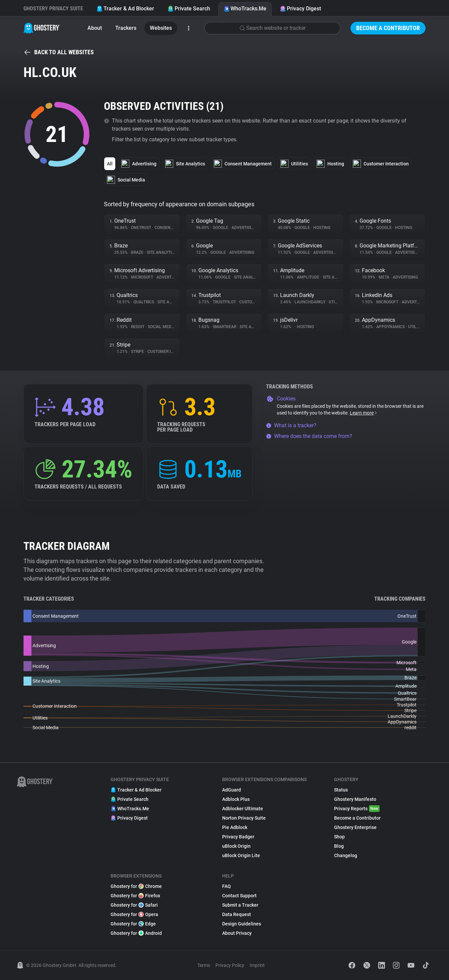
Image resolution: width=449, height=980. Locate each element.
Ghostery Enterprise (355, 827)
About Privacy (237, 933)
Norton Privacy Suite (244, 818)
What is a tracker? (291, 425)
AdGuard (232, 790)
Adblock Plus (236, 799)
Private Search (189, 9)
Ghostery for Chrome (136, 886)
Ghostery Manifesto (355, 799)
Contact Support (239, 896)
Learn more (364, 413)
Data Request (237, 914)
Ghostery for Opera (134, 914)
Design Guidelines (242, 924)
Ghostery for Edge (133, 924)
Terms (204, 965)
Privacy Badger (238, 837)
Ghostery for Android (136, 933)
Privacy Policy (230, 965)
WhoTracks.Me (245, 9)
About (95, 28)
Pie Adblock (235, 827)
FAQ (227, 886)
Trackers (126, 28)
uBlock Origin (236, 846)
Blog (339, 846)
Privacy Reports (357, 809)
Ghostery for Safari (134, 905)
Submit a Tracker (240, 905)
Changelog (346, 855)
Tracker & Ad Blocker (125, 9)
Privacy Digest (300, 9)
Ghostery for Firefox (135, 896)
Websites (161, 28)
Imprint (257, 965)
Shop (339, 837)
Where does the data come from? (309, 436)
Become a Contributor (388, 28)
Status (341, 790)
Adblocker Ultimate (243, 809)
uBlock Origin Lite (241, 855)
